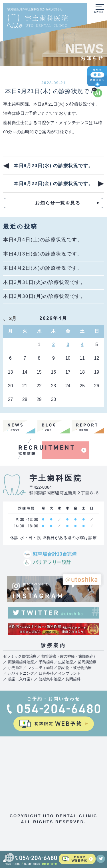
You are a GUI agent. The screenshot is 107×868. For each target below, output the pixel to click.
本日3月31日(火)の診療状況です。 (44, 282)
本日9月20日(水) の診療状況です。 (53, 166)
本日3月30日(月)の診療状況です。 (44, 296)
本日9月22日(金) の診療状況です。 (53, 184)
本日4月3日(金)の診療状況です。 (43, 254)
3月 (13, 319)
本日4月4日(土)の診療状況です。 (43, 240)
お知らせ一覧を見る (58, 203)
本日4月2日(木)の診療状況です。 (43, 268)
